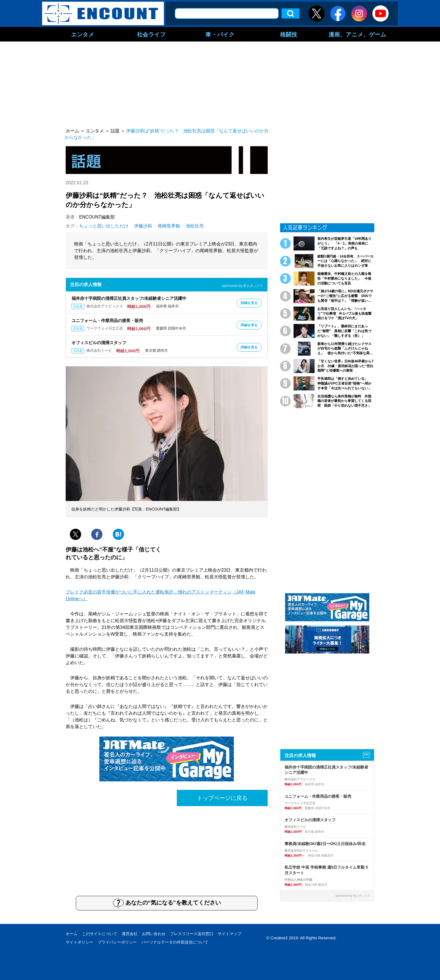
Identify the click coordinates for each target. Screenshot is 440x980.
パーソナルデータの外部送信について (175, 942)
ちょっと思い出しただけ (104, 226)
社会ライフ (151, 34)
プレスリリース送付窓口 (192, 934)
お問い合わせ (154, 934)
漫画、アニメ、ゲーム (357, 34)
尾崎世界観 (169, 226)
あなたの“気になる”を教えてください (167, 903)
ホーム (72, 934)
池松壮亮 (195, 226)
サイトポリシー (79, 942)
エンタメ (82, 34)
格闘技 (289, 34)
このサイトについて (100, 934)
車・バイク (220, 34)
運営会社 (130, 934)
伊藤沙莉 (143, 226)
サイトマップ (230, 934)
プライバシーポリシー (117, 942)
